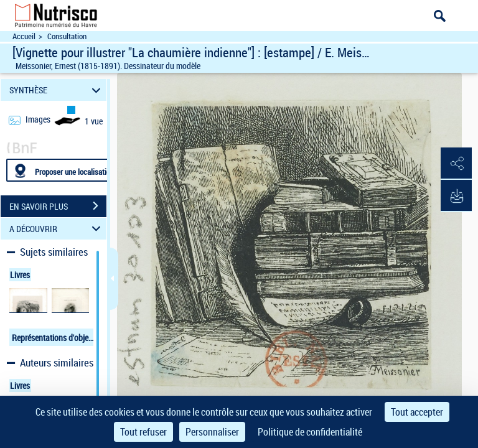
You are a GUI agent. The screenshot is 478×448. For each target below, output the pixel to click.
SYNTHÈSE (57, 90)
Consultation (67, 36)
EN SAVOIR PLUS (58, 206)
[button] (456, 164)
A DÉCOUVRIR (57, 229)
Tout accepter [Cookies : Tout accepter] (417, 412)
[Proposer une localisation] (65, 170)
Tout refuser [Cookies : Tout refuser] (143, 432)
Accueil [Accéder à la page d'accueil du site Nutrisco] (24, 36)
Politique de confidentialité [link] (310, 432)
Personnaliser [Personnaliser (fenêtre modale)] (212, 432)
